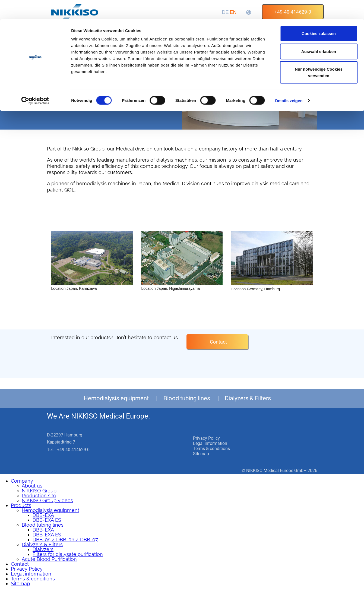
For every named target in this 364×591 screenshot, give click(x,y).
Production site (39, 496)
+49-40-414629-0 (73, 450)
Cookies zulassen (319, 14)
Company (22, 481)
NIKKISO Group (39, 491)
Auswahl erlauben (319, 32)
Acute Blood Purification (49, 559)
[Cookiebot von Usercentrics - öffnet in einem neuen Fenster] (35, 81)
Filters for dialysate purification (68, 554)
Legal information (210, 443)
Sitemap (201, 454)
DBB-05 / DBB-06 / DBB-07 (65, 540)
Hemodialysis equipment (116, 398)
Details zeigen (289, 81)
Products (21, 505)
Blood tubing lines (187, 398)
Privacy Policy (206, 438)
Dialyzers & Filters (248, 398)
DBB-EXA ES (47, 520)
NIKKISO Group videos (47, 500)
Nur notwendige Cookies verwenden (319, 53)
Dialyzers (43, 549)
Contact (218, 342)
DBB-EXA (43, 515)
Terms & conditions (211, 449)
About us (32, 486)
